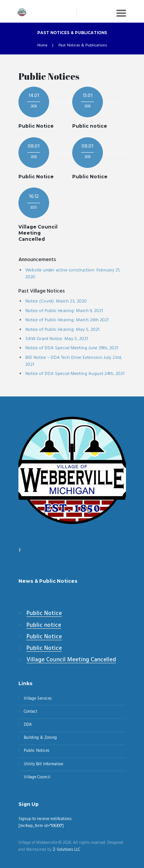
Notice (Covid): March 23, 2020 (56, 301)
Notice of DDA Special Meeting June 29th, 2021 (72, 348)
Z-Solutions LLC (66, 850)
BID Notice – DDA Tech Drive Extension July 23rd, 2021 (74, 361)
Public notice (90, 126)
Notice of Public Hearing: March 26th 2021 (67, 320)
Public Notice (36, 126)
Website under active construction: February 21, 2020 (73, 274)
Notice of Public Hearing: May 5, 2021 (62, 330)
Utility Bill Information (44, 764)
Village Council (37, 777)
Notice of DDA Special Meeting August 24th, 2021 (75, 374)
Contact (31, 712)
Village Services (38, 699)
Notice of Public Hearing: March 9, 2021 (64, 311)
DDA (28, 725)
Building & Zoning (40, 738)
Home (42, 46)
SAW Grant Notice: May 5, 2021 (57, 339)
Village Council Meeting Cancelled (38, 233)
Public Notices (36, 751)
